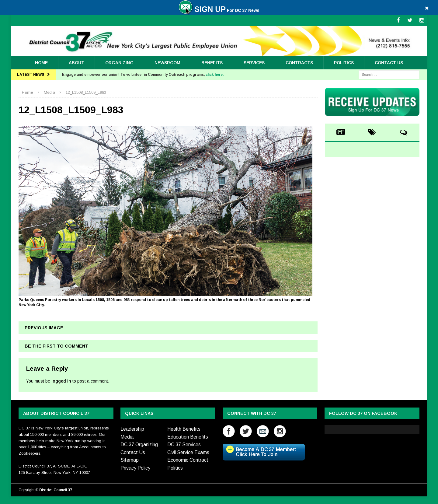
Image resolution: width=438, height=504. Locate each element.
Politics (344, 63)
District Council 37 (56, 490)
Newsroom (167, 63)
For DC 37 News (219, 10)
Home (41, 63)
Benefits (212, 63)
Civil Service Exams (188, 452)
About (76, 63)
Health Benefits (184, 429)
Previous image (44, 328)
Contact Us (389, 63)
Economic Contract (188, 460)
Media (127, 437)
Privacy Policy (135, 468)
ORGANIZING (119, 63)
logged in (61, 381)
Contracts (299, 63)
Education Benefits (188, 437)
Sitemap (130, 460)
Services (254, 63)
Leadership (132, 429)
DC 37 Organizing (139, 444)
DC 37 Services (184, 444)
